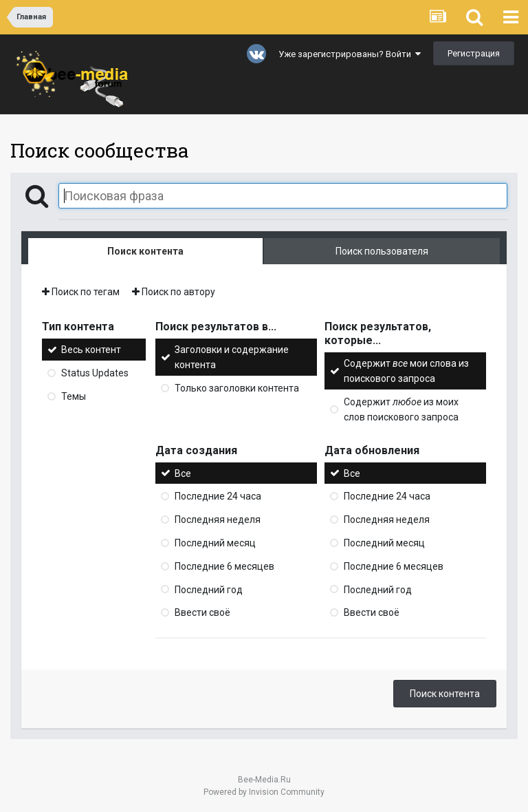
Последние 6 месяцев (224, 566)
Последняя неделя (218, 520)
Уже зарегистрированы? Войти (350, 54)
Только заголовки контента (237, 388)
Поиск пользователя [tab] (382, 251)
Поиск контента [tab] (145, 251)
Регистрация (474, 53)
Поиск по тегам (81, 292)
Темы (74, 396)
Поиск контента (445, 694)
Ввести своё (202, 612)
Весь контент (91, 350)
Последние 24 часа (218, 496)
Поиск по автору (174, 292)
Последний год (209, 589)
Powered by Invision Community (264, 792)
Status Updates (95, 373)
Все (183, 473)
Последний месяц (215, 543)
